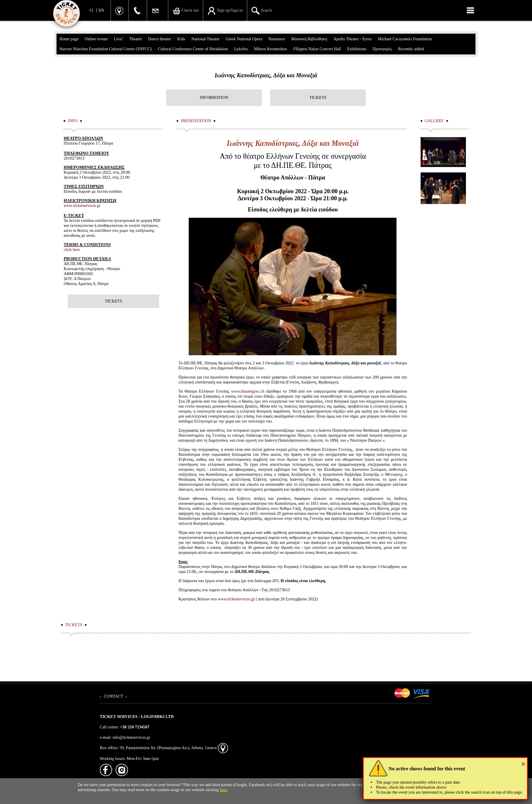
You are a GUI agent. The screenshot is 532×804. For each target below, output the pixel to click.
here (223, 790)
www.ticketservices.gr (236, 599)
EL (92, 10)
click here (72, 250)
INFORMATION (214, 97)
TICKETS (318, 97)
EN (101, 10)
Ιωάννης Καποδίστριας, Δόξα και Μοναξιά (266, 75)
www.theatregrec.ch (248, 391)
